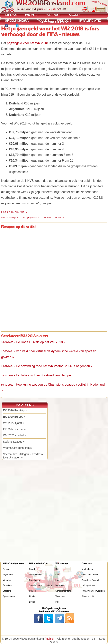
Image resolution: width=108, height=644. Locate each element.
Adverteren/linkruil (90, 580)
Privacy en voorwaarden (93, 591)
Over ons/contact (90, 574)
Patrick (61, 218)
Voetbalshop (88, 569)
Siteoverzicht (88, 596)
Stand (32, 569)
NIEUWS (11, 15)
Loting (32, 602)
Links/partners (88, 585)
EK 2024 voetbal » (14, 429)
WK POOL (54, 15)
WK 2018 (32, 15)
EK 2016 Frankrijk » (15, 410)
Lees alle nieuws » (14, 212)
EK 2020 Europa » (14, 417)
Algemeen (8, 574)
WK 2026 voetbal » (15, 435)
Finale (32, 596)
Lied (57, 574)
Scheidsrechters (63, 591)
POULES (43, 21)
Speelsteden (9, 596)
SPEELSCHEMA (17, 21)
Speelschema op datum (40, 585)
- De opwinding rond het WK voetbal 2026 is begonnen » (47, 366)
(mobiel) (50, 639)
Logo (58, 580)
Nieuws (6, 569)
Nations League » (14, 442)
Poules (32, 591)
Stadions (7, 591)
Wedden (7, 580)
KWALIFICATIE (90, 21)
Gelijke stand (35, 574)
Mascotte (60, 585)
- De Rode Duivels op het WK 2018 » (33, 342)
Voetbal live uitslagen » (17, 454)
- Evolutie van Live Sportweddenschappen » (38, 375)
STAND (74, 15)
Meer (58, 602)
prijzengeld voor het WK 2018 (27, 43)
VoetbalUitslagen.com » (18, 448)
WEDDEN (64, 21)
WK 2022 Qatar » (14, 423)
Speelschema (36, 580)
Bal (57, 569)
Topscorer (60, 596)
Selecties (7, 585)
